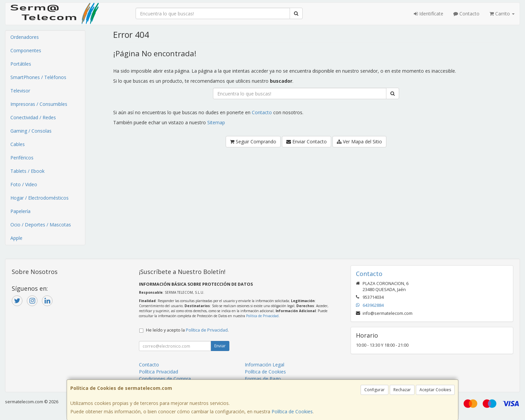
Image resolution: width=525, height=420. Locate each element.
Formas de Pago (263, 379)
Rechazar (402, 390)
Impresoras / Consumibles (39, 104)
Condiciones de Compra (165, 379)
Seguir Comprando (253, 142)
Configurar (374, 390)
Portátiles (21, 64)
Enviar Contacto (307, 142)
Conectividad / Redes (33, 117)
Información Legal (265, 365)
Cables (18, 144)
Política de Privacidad (262, 316)
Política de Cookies (292, 411)
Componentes (26, 50)
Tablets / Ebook (27, 171)
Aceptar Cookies (435, 390)
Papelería (20, 211)
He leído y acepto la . (187, 330)
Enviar (220, 346)
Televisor (20, 91)
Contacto (466, 14)
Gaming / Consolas (31, 131)
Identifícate (429, 14)
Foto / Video (24, 184)
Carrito (502, 14)
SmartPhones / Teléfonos (38, 77)
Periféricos (22, 158)
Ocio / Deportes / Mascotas (41, 225)
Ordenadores (25, 37)
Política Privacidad (159, 372)
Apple (16, 238)
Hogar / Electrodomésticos (40, 198)
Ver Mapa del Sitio (359, 142)
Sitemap (216, 122)
